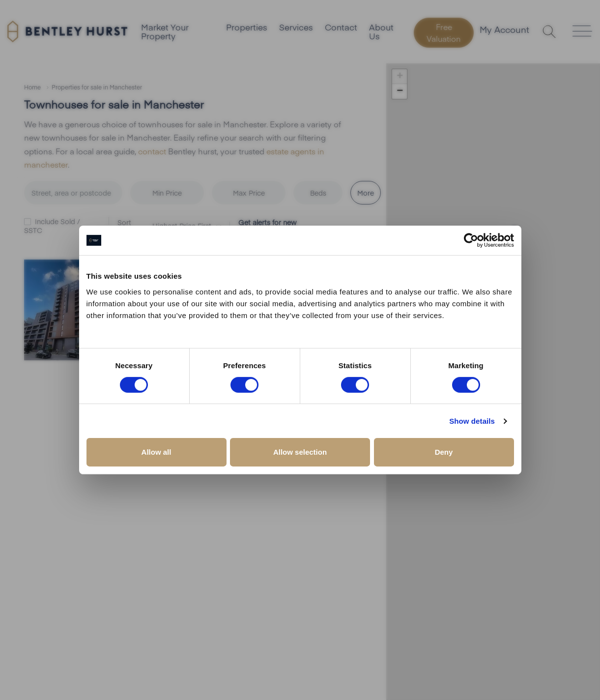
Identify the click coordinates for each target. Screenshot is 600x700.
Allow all (157, 452)
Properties (246, 27)
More (366, 192)
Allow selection (300, 452)
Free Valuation (445, 32)
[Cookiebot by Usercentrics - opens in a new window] (471, 240)
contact (152, 150)
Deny (444, 452)
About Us (385, 31)
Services (297, 27)
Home (32, 87)
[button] (400, 77)
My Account (504, 30)
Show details (472, 421)
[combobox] (77, 193)
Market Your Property (163, 31)
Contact (343, 27)
